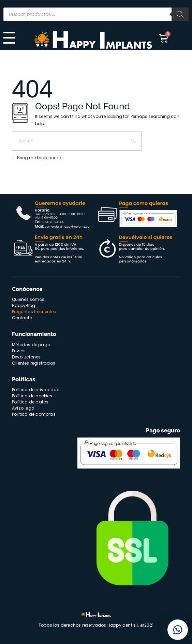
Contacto (22, 318)
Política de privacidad (36, 390)
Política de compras (34, 414)
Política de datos (30, 402)
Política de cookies (32, 396)
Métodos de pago (31, 345)
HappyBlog (24, 305)
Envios (19, 351)
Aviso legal (24, 408)
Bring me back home (36, 158)
